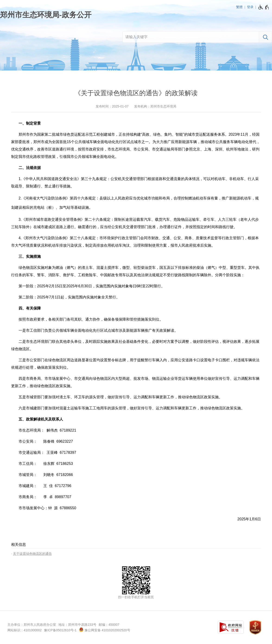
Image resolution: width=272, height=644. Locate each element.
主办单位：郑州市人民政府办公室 (32, 625)
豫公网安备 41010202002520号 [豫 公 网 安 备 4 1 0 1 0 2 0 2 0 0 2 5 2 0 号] (105, 630)
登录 (250, 7)
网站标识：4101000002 (25, 630)
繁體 (239, 7)
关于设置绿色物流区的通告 (32, 554)
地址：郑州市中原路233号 (77, 625)
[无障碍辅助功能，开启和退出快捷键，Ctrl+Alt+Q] (264, 7)
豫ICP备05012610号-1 (60, 630)
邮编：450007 (109, 625)
